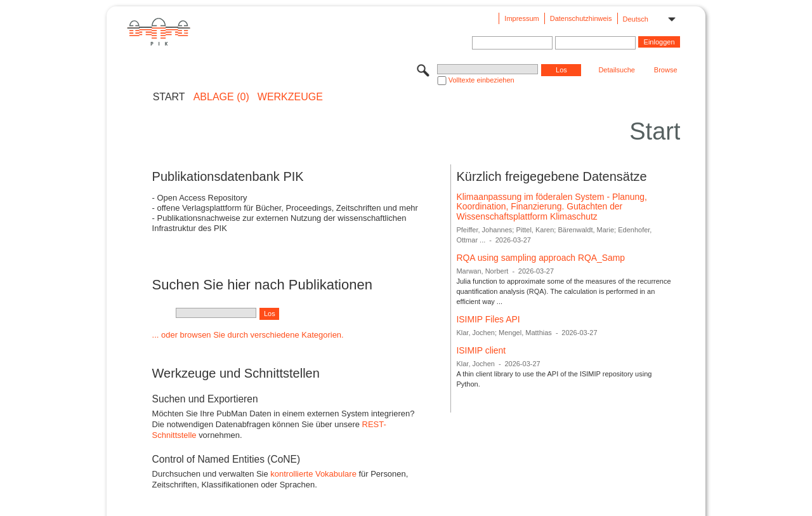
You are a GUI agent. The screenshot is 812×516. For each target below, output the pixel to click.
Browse (666, 70)
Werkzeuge (290, 97)
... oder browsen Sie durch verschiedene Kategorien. (248, 335)
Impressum (521, 18)
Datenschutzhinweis (581, 18)
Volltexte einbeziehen (481, 80)
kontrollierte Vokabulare (313, 474)
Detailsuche (616, 70)
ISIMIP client (481, 350)
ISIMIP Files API (488, 319)
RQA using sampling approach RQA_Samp (540, 258)
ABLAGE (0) (221, 97)
